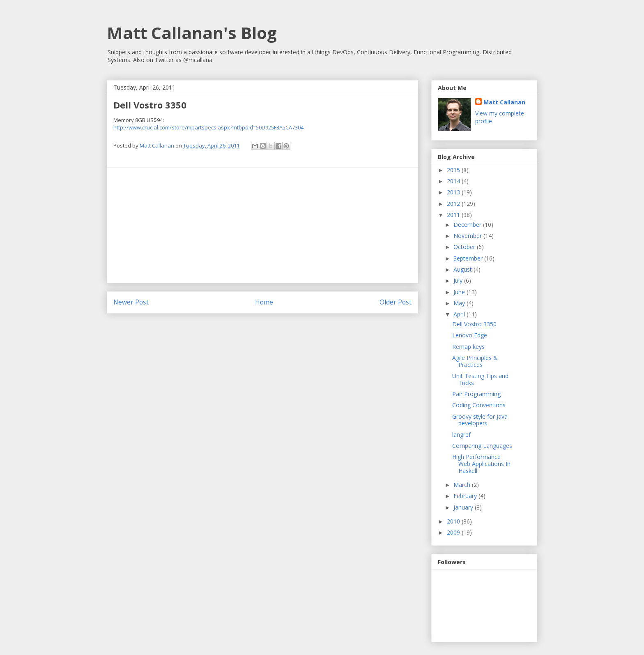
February (466, 496)
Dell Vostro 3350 (474, 324)
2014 (454, 181)
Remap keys (468, 347)
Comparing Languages (482, 446)
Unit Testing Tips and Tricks (480, 379)
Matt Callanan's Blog (192, 33)
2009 (454, 532)
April (460, 314)
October (465, 247)
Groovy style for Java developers (480, 420)
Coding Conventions (479, 405)
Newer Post (131, 302)
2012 (454, 204)
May (460, 303)
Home (264, 302)
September (469, 258)
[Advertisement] (262, 225)
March (463, 485)
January (464, 507)
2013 (454, 192)
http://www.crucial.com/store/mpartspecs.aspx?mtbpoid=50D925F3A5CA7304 (208, 127)
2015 (454, 170)
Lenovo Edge (470, 335)
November (468, 236)
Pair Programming (476, 394)
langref (461, 435)
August (463, 269)
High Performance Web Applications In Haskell (481, 464)
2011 (454, 215)
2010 (454, 521)
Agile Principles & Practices (475, 361)
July (459, 280)
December (468, 225)
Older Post (396, 302)
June (460, 292)
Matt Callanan (504, 102)
